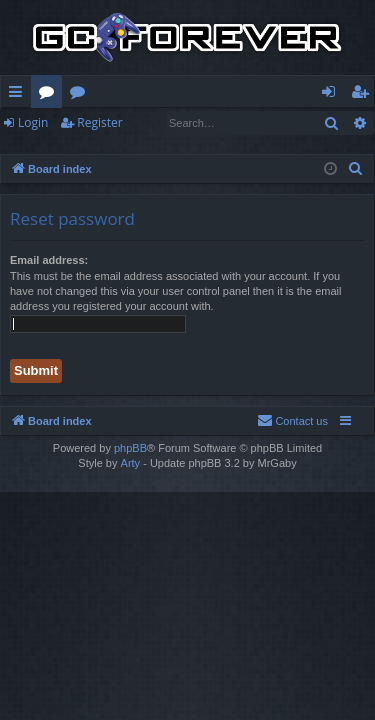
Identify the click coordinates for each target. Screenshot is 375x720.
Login (33, 122)
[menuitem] (356, 169)
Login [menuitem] (332, 95)
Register (99, 122)
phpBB (130, 448)
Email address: (49, 260)
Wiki (81, 95)
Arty (131, 463)
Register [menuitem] (364, 95)
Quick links (19, 95)
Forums (50, 95)
